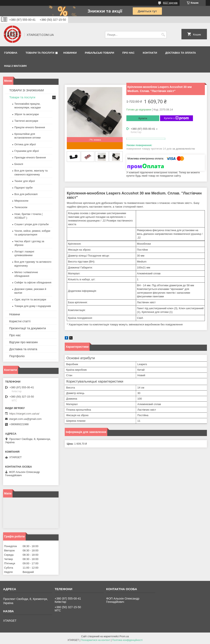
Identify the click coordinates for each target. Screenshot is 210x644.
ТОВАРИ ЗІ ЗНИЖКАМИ (27, 90)
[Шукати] (163, 35)
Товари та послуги (40, 53)
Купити (143, 118)
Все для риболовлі (26, 194)
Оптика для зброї (25, 144)
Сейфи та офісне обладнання (33, 282)
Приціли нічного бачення (30, 127)
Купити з (176, 118)
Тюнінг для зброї (25, 181)
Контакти (150, 53)
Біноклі (19, 164)
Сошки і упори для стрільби (31, 224)
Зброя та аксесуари (27, 114)
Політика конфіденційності (127, 640)
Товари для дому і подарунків (33, 306)
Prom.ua (124, 636)
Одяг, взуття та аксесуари (30, 299)
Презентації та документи (28, 328)
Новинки (70, 53)
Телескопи (21, 207)
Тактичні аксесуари (26, 121)
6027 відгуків (170, 3)
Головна (11, 53)
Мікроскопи (21, 201)
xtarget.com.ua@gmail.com (25, 419)
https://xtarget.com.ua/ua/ (24, 414)
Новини (15, 314)
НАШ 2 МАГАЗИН (15, 66)
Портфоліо (17, 356)
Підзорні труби (23, 188)
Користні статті (20, 321)
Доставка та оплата (181, 53)
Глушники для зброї (27, 151)
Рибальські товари (99, 53)
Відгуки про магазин (24, 342)
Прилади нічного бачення (30, 157)
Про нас (128, 53)
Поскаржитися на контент (96, 640)
